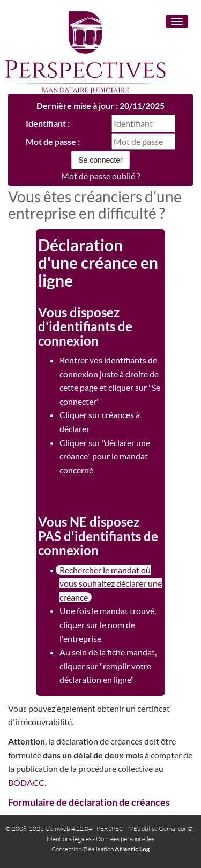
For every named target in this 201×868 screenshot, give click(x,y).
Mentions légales (69, 839)
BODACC (26, 782)
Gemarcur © (176, 829)
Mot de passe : (53, 141)
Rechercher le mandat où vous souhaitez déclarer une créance (111, 583)
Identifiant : (48, 123)
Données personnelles (125, 839)
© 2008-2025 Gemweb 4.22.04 (49, 829)
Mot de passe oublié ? (100, 176)
